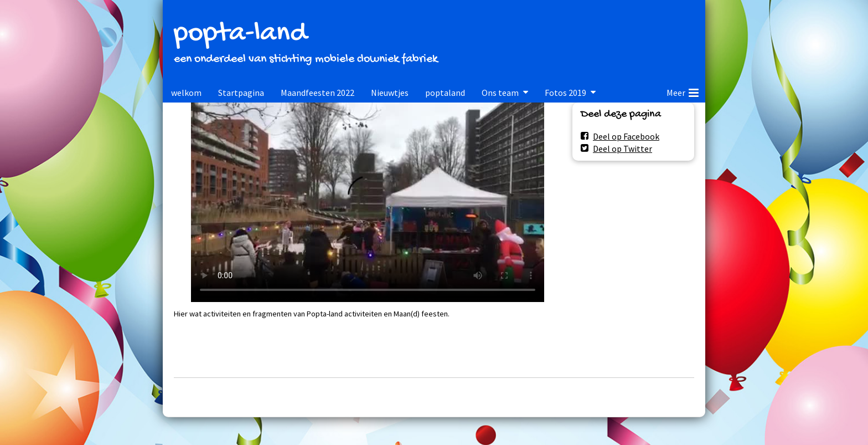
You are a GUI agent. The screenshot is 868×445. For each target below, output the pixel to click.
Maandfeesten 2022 (317, 93)
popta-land (240, 34)
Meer (683, 91)
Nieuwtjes (390, 93)
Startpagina (241, 93)
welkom (186, 93)
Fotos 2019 (565, 93)
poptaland (445, 93)
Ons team (500, 93)
